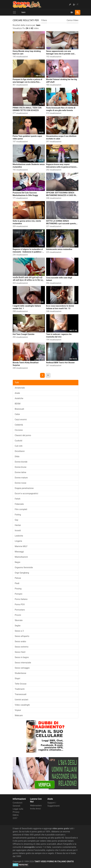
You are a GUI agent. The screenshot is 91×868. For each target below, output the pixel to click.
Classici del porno (23, 435)
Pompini (19, 594)
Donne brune (21, 467)
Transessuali (21, 694)
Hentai (18, 525)
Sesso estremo (22, 647)
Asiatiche (19, 398)
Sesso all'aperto (22, 636)
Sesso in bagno (22, 657)
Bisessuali (19, 409)
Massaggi (19, 552)
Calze (17, 414)
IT (78, 5)
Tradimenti (20, 689)
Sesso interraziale (23, 663)
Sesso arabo (20, 641)
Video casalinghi (22, 705)
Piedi (17, 583)
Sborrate (19, 620)
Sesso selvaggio (22, 668)
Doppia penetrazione (24, 488)
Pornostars (20, 610)
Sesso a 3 (19, 631)
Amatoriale (20, 388)
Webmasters (36, 806)
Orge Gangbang (22, 573)
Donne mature (21, 478)
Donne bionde (21, 462)
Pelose (18, 578)
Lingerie (18, 541)
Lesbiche (19, 536)
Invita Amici (35, 809)
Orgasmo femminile (24, 567)
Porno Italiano (21, 599)
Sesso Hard (20, 652)
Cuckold (19, 441)
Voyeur (18, 710)
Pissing (18, 589)
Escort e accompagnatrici (27, 493)
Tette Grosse (21, 684)
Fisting (18, 515)
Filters (44, 20)
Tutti (17, 383)
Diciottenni (20, 451)
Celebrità (19, 425)
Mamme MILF (21, 546)
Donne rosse (21, 483)
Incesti (18, 530)
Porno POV (20, 604)
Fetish (18, 499)
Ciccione (19, 430)
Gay (17, 520)
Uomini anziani (22, 700)
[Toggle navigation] (14, 12)
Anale (17, 393)
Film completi (21, 509)
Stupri (18, 678)
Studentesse (21, 673)
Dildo (17, 456)
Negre (18, 562)
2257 (15, 818)
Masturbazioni (21, 557)
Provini (18, 615)
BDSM (18, 404)
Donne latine (21, 472)
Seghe (18, 626)
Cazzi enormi (21, 419)
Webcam (19, 715)
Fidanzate (19, 504)
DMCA (16, 815)
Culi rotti (19, 446)
